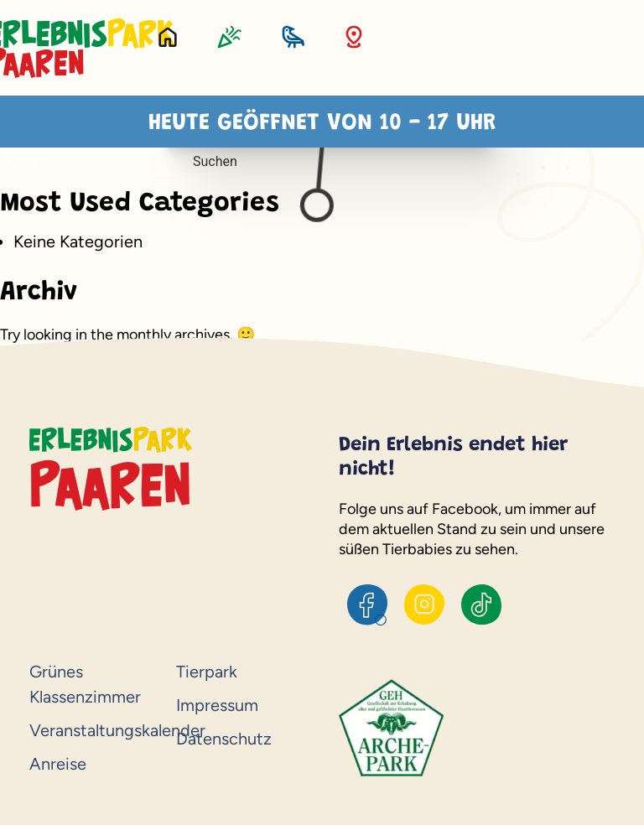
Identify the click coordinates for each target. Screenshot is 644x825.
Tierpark (207, 672)
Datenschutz (224, 739)
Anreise (58, 764)
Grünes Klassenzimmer (85, 684)
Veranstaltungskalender (94, 730)
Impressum (217, 705)
